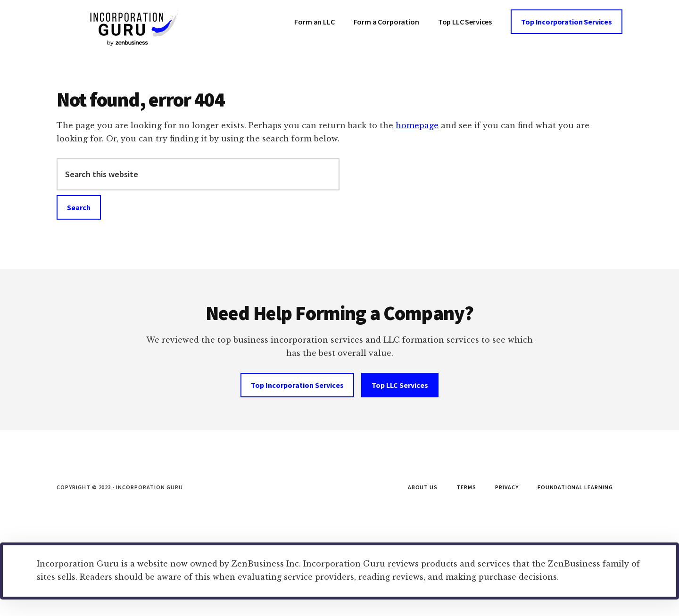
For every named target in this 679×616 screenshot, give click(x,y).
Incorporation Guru (127, 28)
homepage (417, 125)
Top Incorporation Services (297, 385)
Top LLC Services (400, 385)
